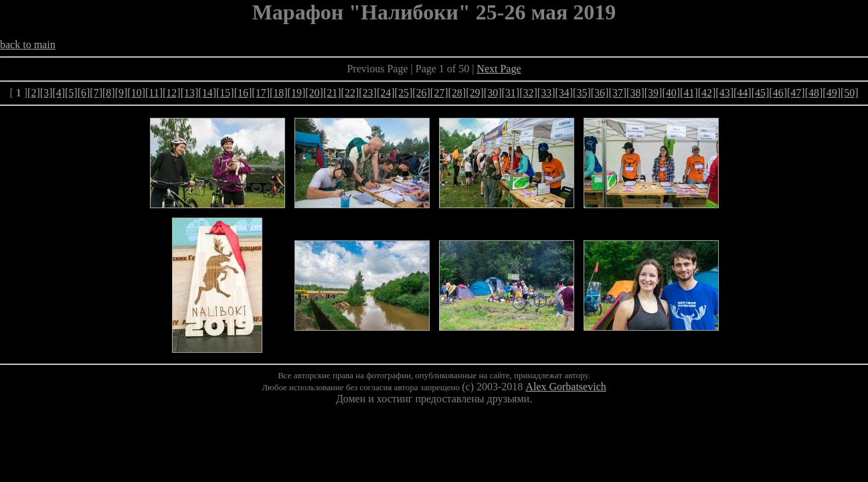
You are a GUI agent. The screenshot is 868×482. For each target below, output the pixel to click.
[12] (172, 93)
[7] (96, 93)
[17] (261, 93)
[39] (654, 93)
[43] (724, 93)
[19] (297, 93)
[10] (136, 93)
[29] (475, 93)
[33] (546, 93)
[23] (368, 93)
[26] (421, 93)
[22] (350, 93)
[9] (121, 93)
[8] (109, 93)
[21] (332, 93)
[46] (778, 93)
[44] (743, 93)
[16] (243, 93)
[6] (84, 93)
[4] (59, 93)
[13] (190, 93)
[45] (761, 93)
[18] (279, 93)
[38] (635, 93)
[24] (386, 93)
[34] (564, 93)
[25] (404, 93)
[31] (510, 93)
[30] (493, 93)
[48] (814, 93)
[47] (796, 93)
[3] (47, 93)
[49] (832, 93)
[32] (528, 93)
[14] (207, 93)
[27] (439, 93)
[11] (154, 93)
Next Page (499, 69)
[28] (457, 93)
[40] (671, 93)
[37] (617, 93)
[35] (582, 93)
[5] (71, 93)
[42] (707, 93)
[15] (225, 93)
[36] (600, 93)
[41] (689, 93)
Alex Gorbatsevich (566, 387)
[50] (850, 93)
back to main (28, 45)
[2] (34, 93)
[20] (314, 93)
